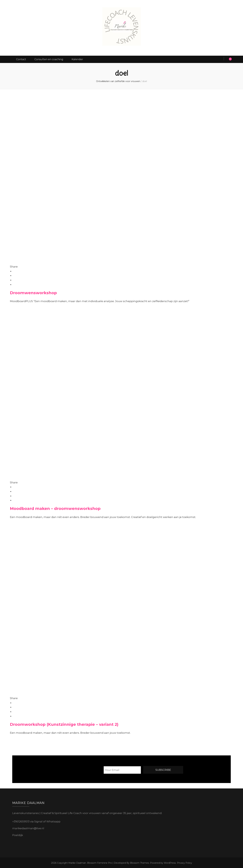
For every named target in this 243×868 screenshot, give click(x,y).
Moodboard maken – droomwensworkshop (55, 508)
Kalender (81, 59)
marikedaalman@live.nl (28, 828)
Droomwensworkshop (33, 292)
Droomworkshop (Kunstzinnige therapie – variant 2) (64, 724)
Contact (21, 59)
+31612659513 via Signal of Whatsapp (36, 821)
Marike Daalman (77, 862)
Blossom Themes (139, 862)
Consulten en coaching (51, 59)
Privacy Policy (184, 862)
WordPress (170, 862)
